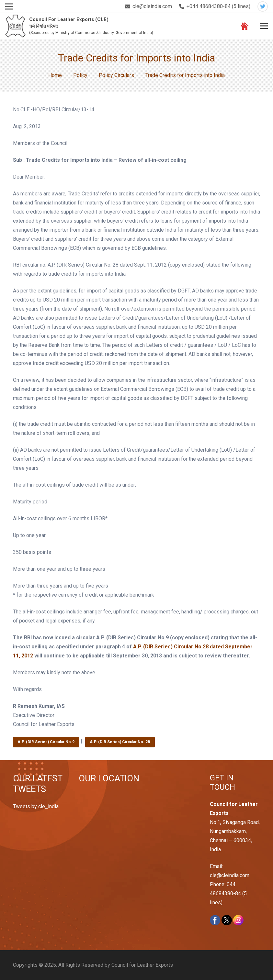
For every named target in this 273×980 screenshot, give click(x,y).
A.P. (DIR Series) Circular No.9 (46, 742)
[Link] (15, 26)
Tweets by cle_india (36, 806)
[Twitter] (263, 6)
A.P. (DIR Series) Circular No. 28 (120, 742)
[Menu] (264, 26)
